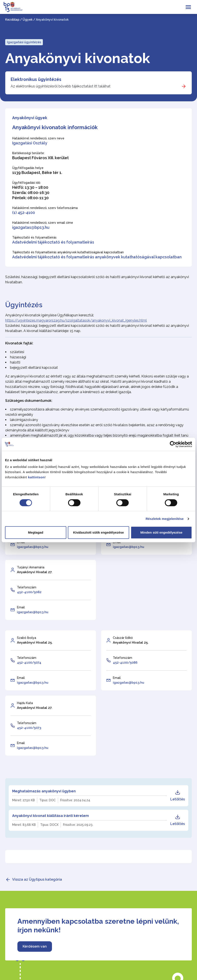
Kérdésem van (35, 946)
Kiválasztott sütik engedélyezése (98, 532)
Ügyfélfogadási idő (26, 183)
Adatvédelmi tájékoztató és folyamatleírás (53, 242)
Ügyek (28, 20)
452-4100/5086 (125, 663)
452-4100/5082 (29, 592)
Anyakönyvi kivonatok (78, 58)
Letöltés (178, 796)
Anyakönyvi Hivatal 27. (35, 572)
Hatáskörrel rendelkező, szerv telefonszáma (45, 208)
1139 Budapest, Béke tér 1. (37, 173)
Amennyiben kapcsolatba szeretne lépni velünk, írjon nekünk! (98, 926)
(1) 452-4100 (24, 213)
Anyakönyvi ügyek (30, 118)
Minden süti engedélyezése (161, 532)
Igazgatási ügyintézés (24, 42)
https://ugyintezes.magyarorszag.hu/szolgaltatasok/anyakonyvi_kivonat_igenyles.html (76, 320)
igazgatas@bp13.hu (31, 227)
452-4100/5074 (29, 663)
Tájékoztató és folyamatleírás (34, 237)
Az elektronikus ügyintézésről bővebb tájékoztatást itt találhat (61, 86)
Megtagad (36, 532)
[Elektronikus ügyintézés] (98, 83)
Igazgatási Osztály (30, 143)
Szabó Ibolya (27, 638)
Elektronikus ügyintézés (36, 79)
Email (21, 607)
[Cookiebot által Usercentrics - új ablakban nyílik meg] (173, 444)
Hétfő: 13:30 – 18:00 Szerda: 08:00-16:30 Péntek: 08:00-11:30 (31, 193)
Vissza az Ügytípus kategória (37, 879)
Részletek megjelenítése (165, 519)
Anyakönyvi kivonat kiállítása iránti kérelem (51, 816)
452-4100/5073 (29, 728)
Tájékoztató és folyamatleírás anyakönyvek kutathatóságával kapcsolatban (68, 252)
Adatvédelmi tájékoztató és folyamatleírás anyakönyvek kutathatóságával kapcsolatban (97, 257)
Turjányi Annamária (31, 567)
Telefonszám (27, 587)
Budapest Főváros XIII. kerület (40, 158)
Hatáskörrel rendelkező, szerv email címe (43, 223)
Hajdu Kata (25, 703)
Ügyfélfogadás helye (28, 168)
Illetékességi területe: (28, 153)
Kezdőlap (12, 20)
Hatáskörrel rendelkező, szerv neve (38, 138)
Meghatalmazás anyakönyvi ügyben (44, 791)
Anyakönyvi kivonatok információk (55, 127)
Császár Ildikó (123, 638)
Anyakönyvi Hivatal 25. (35, 643)
